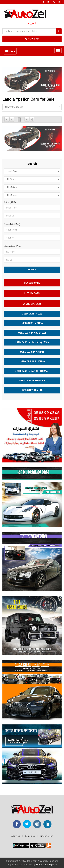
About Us (16, 836)
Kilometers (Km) (12, 246)
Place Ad (32, 39)
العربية (32, 23)
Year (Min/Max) (12, 224)
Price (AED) (10, 202)
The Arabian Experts (46, 865)
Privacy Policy (46, 836)
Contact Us (30, 836)
